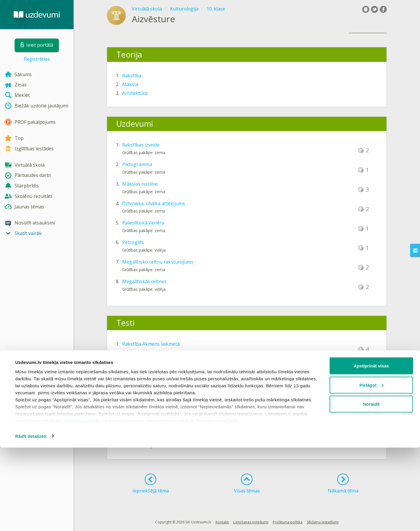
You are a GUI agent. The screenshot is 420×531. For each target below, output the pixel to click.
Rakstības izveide (141, 145)
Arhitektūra (135, 93)
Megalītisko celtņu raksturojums (158, 262)
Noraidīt (371, 487)
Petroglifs (133, 242)
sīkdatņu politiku (82, 504)
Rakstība (132, 76)
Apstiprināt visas (371, 449)
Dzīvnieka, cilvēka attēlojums (154, 203)
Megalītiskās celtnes (144, 281)
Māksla (130, 84)
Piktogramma (137, 164)
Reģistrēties (37, 59)
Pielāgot (372, 468)
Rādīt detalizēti (31, 519)
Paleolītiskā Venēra (143, 223)
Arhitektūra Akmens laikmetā (154, 383)
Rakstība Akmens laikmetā (151, 344)
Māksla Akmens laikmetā (149, 363)
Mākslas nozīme (140, 184)
